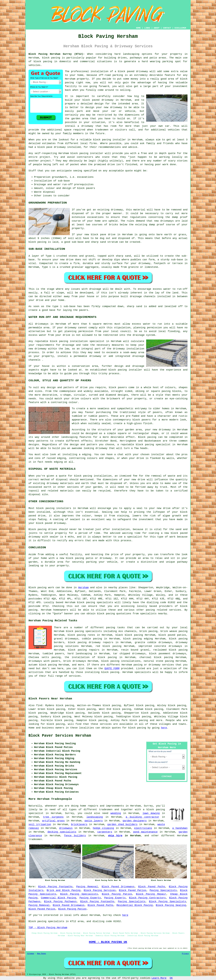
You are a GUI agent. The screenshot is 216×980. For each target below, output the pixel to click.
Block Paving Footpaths (55, 887)
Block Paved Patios (133, 890)
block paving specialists (95, 602)
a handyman (180, 828)
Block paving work (41, 588)
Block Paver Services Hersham (60, 736)
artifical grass (53, 821)
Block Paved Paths (152, 887)
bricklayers (79, 824)
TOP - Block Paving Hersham (48, 928)
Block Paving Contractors (147, 898)
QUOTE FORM (112, 669)
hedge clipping (103, 828)
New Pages (42, 954)
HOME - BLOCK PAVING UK (108, 942)
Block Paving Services (100, 890)
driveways (66, 828)
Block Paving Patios (117, 894)
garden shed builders (122, 824)
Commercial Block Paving (58, 898)
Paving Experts (90, 898)
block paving (51, 58)
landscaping (95, 817)
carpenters (105, 832)
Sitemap (31, 954)
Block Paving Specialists (79, 894)
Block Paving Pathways (60, 902)
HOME (138, 28)
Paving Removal (87, 887)
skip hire (115, 836)
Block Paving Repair (151, 894)
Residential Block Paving (135, 905)
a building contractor (142, 817)
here (164, 728)
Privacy (185, 954)
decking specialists (62, 832)
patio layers (94, 821)
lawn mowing (151, 813)
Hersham (83, 588)
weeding (116, 813)
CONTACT (167, 28)
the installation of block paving (91, 657)
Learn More (159, 978)
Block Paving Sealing (171, 905)
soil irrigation (40, 824)
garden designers (135, 821)
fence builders (75, 836)
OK (171, 978)
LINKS (147, 28)
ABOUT (157, 28)
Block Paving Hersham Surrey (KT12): (57, 54)
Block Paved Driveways (118, 887)
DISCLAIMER (180, 28)
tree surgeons (53, 817)
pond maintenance (145, 832)
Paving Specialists (163, 890)
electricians (143, 828)
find (39, 705)
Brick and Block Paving (64, 890)
